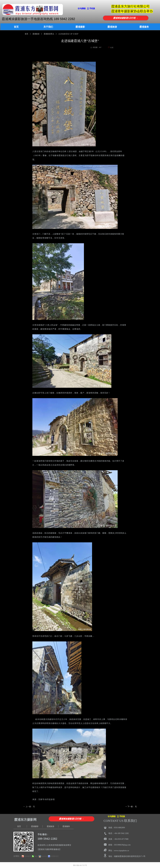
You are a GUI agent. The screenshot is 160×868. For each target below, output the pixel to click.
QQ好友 (44, 856)
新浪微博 (28, 856)
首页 (27, 34)
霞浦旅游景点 (49, 34)
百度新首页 (55, 856)
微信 (36, 856)
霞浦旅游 (36, 34)
